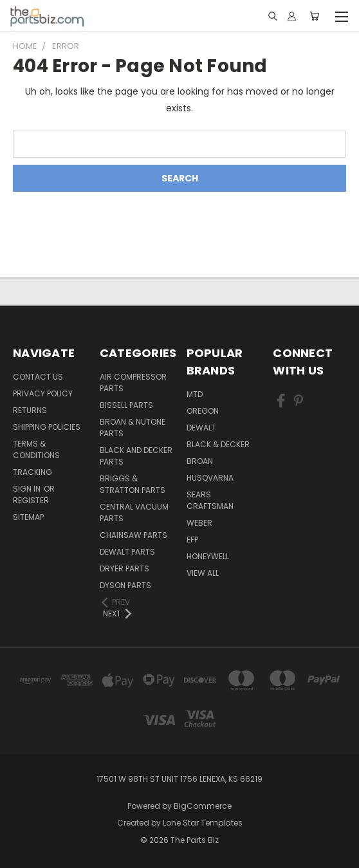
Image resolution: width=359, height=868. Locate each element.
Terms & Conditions (36, 449)
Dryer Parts (124, 568)
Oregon (203, 411)
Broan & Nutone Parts (133, 428)
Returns (30, 410)
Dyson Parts (125, 585)
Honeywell (208, 556)
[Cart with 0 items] (314, 16)
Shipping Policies (47, 427)
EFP (192, 540)
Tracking (32, 472)
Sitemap (28, 517)
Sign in (28, 489)
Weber (199, 523)
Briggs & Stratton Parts (133, 484)
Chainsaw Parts (133, 535)
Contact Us (38, 377)
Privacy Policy (43, 393)
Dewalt (201, 428)
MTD (195, 394)
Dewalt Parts (127, 552)
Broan (200, 461)
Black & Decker (218, 444)
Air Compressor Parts (133, 383)
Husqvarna (210, 478)
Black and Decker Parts (136, 456)
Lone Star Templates (203, 823)
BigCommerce (203, 806)
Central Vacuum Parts (134, 512)
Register (31, 500)
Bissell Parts (126, 405)
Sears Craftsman (210, 500)
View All (203, 573)
